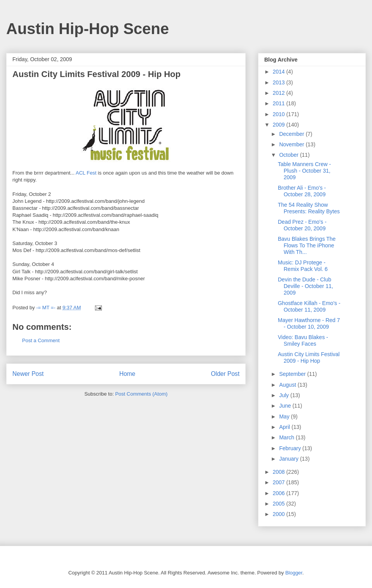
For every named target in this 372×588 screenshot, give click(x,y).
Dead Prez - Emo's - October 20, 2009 (302, 225)
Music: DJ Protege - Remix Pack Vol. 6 (303, 266)
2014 (280, 72)
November (292, 144)
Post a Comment (41, 340)
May (285, 417)
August (288, 385)
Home (127, 374)
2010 (280, 114)
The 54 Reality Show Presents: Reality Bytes (309, 208)
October (289, 155)
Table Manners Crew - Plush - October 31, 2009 (304, 171)
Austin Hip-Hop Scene (88, 29)
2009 (280, 125)
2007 (280, 482)
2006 (280, 493)
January (289, 459)
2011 (280, 103)
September (293, 374)
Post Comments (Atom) (141, 394)
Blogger (294, 573)
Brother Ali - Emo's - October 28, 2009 (302, 191)
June (286, 406)
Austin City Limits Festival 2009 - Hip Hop (309, 357)
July (285, 395)
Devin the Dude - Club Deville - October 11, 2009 (306, 286)
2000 (280, 514)
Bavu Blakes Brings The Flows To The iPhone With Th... (307, 245)
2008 (280, 472)
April (285, 427)
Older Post (225, 374)
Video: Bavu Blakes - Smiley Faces (303, 340)
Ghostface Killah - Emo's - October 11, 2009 (309, 306)
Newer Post (28, 374)
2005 (280, 504)
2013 (280, 82)
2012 (280, 93)
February (291, 448)
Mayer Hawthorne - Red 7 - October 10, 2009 (309, 323)
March (287, 437)
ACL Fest (86, 173)
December (292, 134)
